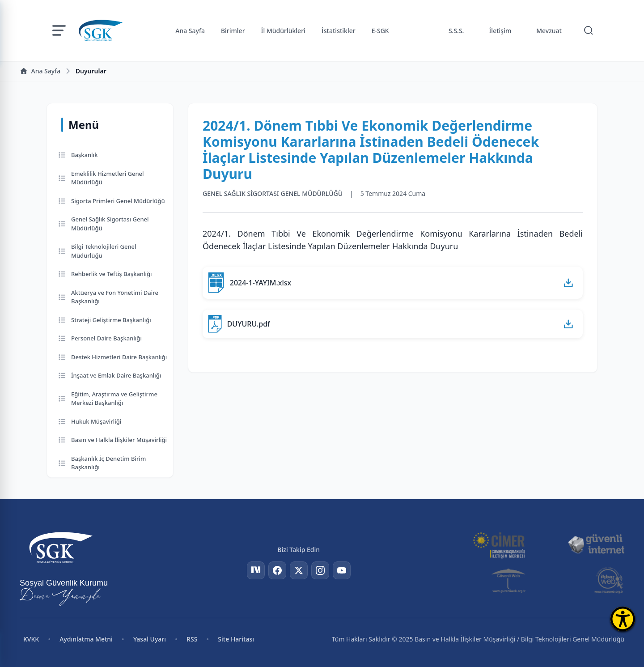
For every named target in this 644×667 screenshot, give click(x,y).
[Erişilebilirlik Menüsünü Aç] (623, 619)
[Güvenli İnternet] (596, 544)
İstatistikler (339, 31)
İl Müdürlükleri (283, 31)
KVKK (31, 639)
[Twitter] (299, 570)
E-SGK (380, 31)
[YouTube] (342, 570)
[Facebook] (277, 570)
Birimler (233, 31)
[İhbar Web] (609, 580)
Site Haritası (236, 639)
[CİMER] (499, 544)
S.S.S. (456, 31)
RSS (192, 639)
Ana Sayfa (190, 31)
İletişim (500, 31)
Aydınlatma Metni (86, 639)
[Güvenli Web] (509, 580)
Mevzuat (549, 31)
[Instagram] (320, 570)
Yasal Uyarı (150, 639)
